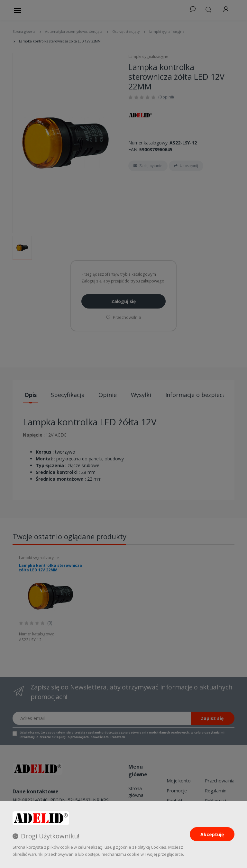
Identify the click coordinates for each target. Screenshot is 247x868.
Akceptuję (212, 834)
